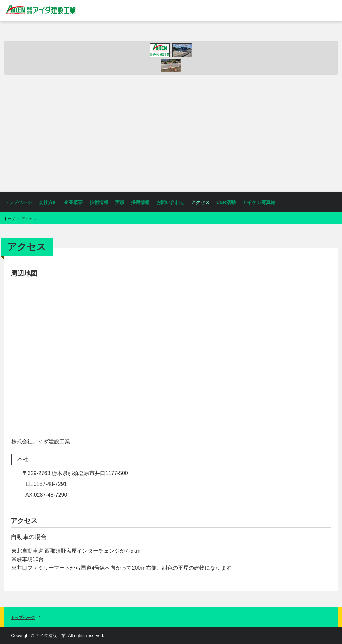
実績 (120, 202)
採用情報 (140, 202)
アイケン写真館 (259, 202)
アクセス (200, 202)
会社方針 (48, 202)
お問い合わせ (170, 202)
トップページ (18, 202)
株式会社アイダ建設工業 (43, 10)
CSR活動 (226, 202)
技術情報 (99, 202)
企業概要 (73, 202)
